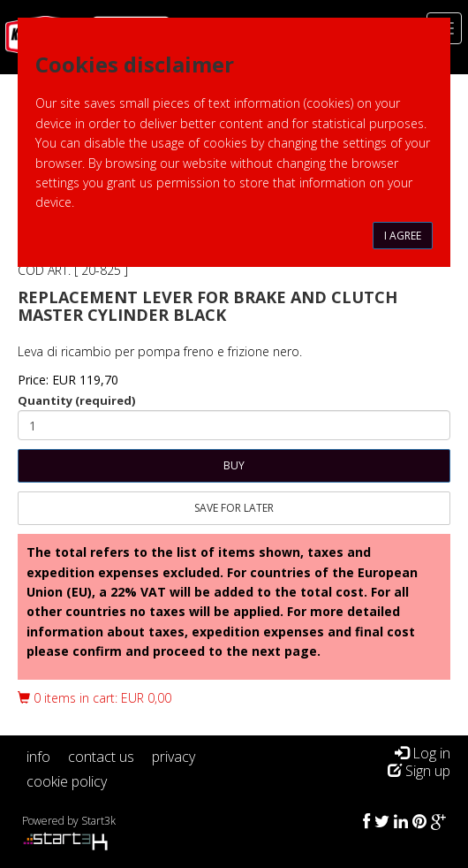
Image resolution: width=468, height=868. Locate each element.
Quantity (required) (76, 400)
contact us (101, 757)
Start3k (98, 821)
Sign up (419, 771)
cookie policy (67, 781)
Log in (423, 753)
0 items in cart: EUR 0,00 (94, 698)
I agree (403, 236)
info (38, 757)
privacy (174, 757)
